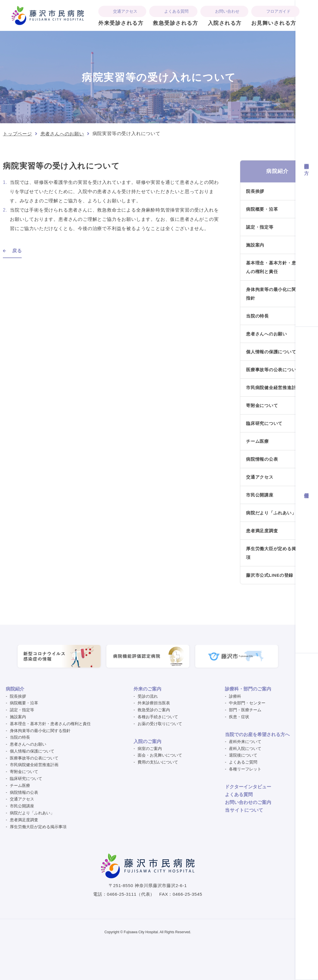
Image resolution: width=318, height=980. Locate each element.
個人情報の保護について (271, 352)
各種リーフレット (245, 769)
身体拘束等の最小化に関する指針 (276, 294)
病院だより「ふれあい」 (271, 513)
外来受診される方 (121, 23)
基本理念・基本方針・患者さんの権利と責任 (276, 267)
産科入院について (245, 748)
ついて (244, 810)
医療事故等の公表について (273, 370)
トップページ (17, 134)
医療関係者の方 (307, 163)
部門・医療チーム (245, 710)
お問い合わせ (227, 11)
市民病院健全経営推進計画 (273, 388)
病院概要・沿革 (262, 209)
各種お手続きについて (158, 717)
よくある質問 (176, 11)
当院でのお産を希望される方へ (257, 734)
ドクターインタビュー (248, 787)
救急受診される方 (175, 23)
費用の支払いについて (158, 762)
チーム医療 (257, 441)
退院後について (243, 755)
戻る (17, 251)
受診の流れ (148, 696)
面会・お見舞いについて (160, 755)
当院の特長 (257, 316)
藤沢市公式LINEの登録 (270, 575)
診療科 (235, 696)
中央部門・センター (247, 703)
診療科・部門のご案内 (248, 689)
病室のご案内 (150, 748)
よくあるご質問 (243, 762)
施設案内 (255, 245)
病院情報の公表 (262, 459)
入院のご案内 (147, 741)
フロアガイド (278, 11)
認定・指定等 (260, 227)
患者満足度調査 (262, 531)
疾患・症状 (239, 717)
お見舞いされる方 (274, 23)
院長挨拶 (255, 191)
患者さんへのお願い (62, 134)
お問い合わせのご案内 (248, 802)
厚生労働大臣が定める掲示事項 (276, 553)
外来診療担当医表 (154, 703)
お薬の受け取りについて (160, 724)
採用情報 (307, 490)
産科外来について (245, 742)
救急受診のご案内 (154, 710)
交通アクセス (125, 11)
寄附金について (262, 405)
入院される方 (225, 23)
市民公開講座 (260, 495)
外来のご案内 (147, 689)
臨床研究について (264, 423)
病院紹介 (15, 689)
